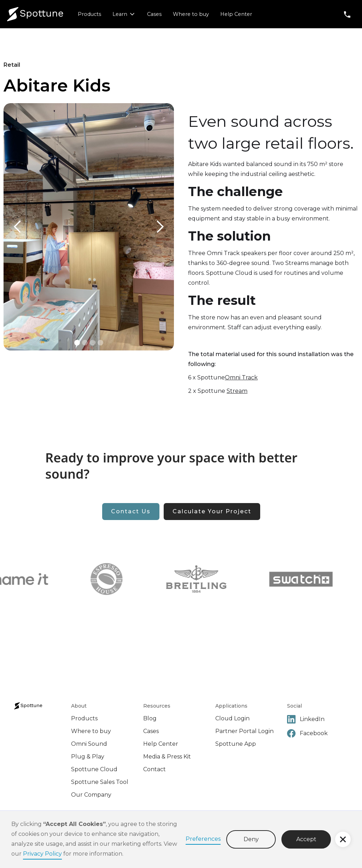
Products (89, 14)
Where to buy (191, 14)
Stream (237, 391)
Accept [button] (306, 839)
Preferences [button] (203, 839)
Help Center (236, 14)
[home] (35, 14)
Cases (154, 14)
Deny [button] (251, 839)
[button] (124, 14)
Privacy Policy (42, 854)
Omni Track (241, 377)
